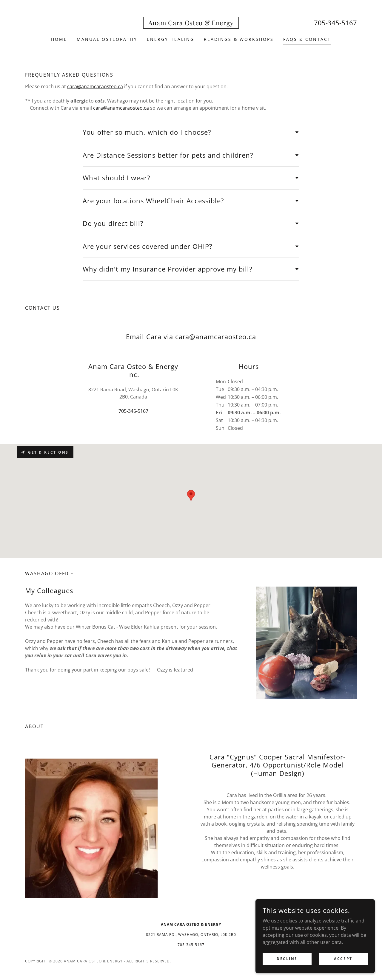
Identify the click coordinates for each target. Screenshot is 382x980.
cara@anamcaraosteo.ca (95, 86)
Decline (287, 963)
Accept (343, 963)
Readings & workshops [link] (239, 39)
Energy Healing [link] (171, 39)
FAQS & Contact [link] (307, 39)
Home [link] (59, 39)
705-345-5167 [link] (335, 23)
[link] (191, 24)
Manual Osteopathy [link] (107, 39)
